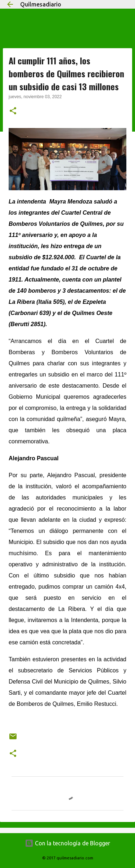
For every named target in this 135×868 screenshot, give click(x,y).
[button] (13, 111)
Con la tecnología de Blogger (67, 843)
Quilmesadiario (41, 4)
